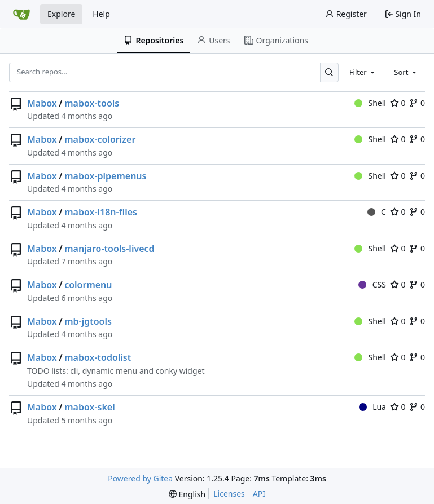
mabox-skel (90, 407)
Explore (61, 14)
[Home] (21, 14)
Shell (370, 103)
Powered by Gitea (140, 478)
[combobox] (363, 72)
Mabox (42, 103)
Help (101, 14)
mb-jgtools (88, 321)
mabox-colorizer (100, 139)
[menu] (187, 494)
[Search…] (329, 72)
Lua (372, 407)
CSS (372, 284)
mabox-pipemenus (105, 176)
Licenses (229, 494)
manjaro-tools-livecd (109, 249)
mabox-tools (92, 103)
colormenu (88, 285)
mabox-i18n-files (101, 212)
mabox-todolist (98, 357)
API (259, 494)
